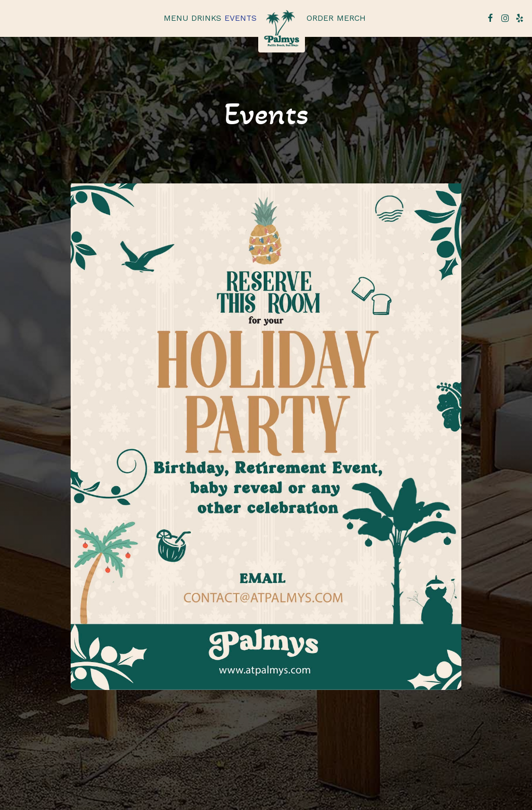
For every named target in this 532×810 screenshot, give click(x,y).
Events (241, 18)
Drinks (206, 18)
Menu (176, 18)
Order (320, 18)
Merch (351, 18)
